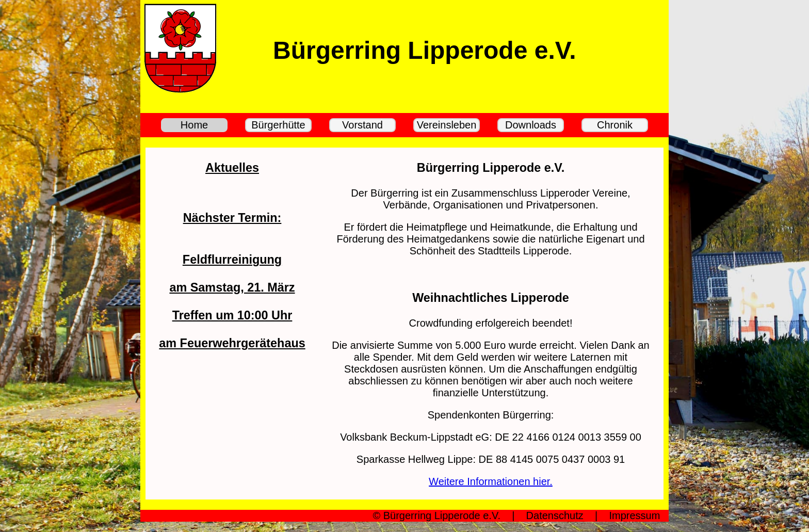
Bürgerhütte (278, 125)
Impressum (634, 515)
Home (194, 125)
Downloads (531, 125)
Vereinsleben (447, 125)
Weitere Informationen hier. (491, 481)
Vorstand (362, 125)
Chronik (615, 125)
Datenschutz (555, 515)
